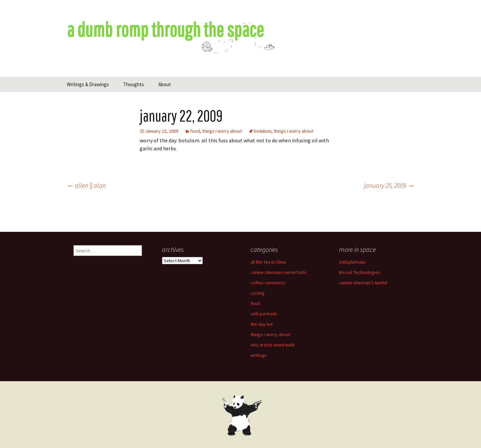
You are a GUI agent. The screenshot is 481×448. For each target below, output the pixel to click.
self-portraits (264, 314)
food (195, 131)
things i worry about (222, 131)
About (165, 84)
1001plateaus (352, 262)
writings (259, 355)
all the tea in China (268, 262)
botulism (263, 131)
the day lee (262, 324)
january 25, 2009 (389, 185)
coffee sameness (268, 283)
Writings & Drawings (88, 84)
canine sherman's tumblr (363, 283)
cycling (258, 293)
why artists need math (273, 345)
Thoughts (134, 84)
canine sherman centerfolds (279, 272)
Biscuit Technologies (360, 272)
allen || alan (86, 185)
